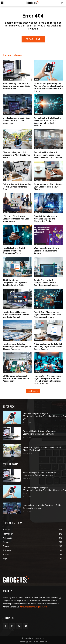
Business (38, 212)
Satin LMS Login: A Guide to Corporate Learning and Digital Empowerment (17, 86)
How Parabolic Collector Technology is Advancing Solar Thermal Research (17, 346)
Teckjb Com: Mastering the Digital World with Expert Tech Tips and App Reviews (48, 315)
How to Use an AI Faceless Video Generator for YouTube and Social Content (16, 315)
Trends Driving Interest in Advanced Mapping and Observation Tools (46, 219)
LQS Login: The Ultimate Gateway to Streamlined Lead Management (16, 219)
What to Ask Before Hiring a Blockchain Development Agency (46, 251)
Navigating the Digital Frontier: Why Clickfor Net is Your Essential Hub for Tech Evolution (48, 122)
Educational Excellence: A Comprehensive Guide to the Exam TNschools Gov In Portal (48, 155)
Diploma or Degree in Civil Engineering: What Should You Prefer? (16, 155)
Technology (39, 308)
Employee (7, 114)
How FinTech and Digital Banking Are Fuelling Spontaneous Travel (14, 251)
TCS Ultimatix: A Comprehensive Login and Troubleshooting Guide (15, 283)
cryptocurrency (40, 244)
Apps (37, 79)
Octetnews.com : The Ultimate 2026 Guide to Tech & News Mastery (48, 187)
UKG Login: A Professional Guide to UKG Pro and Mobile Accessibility (16, 378)
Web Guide (39, 114)
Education (7, 148)
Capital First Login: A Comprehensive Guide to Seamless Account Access (46, 283)
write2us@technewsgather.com (34, 607)
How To (6, 340)
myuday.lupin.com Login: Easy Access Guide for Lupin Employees (16, 121)
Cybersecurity (8, 79)
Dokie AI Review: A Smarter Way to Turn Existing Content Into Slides (17, 187)
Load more (33, 391)
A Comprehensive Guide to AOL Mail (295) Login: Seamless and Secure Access (48, 346)
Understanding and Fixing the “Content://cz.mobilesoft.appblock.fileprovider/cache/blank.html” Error (49, 87)
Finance (6, 244)
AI (4, 180)
